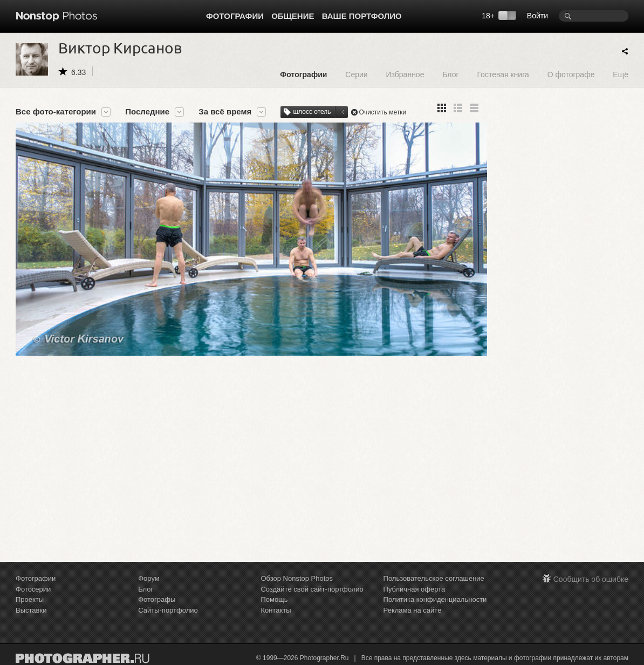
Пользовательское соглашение (434, 578)
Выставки (31, 610)
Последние (147, 112)
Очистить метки (383, 112)
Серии (356, 74)
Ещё (621, 74)
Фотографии (235, 16)
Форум (149, 578)
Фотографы (157, 599)
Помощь (274, 599)
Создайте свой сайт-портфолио (312, 589)
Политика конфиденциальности (435, 599)
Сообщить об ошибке (591, 579)
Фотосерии (33, 589)
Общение (293, 16)
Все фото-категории (56, 112)
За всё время (225, 112)
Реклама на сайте (413, 610)
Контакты (276, 610)
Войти (537, 16)
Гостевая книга (503, 74)
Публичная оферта (415, 589)
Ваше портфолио (362, 16)
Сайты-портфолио (168, 610)
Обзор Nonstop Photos (297, 578)
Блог (450, 74)
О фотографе (571, 74)
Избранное (405, 74)
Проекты (30, 599)
